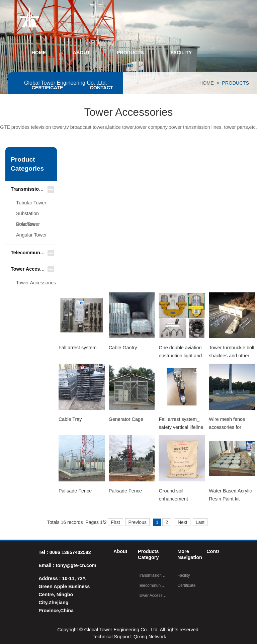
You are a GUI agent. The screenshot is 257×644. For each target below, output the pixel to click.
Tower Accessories (32, 269)
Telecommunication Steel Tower (47, 253)
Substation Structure (27, 215)
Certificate (186, 585)
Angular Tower (31, 235)
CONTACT (101, 88)
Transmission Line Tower (39, 189)
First (115, 522)
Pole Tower (28, 224)
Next (183, 522)
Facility (184, 575)
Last (200, 522)
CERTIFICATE (47, 88)
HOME (39, 53)
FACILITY (181, 53)
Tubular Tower (31, 203)
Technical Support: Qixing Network (130, 637)
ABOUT (81, 53)
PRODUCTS (130, 53)
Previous (137, 522)
